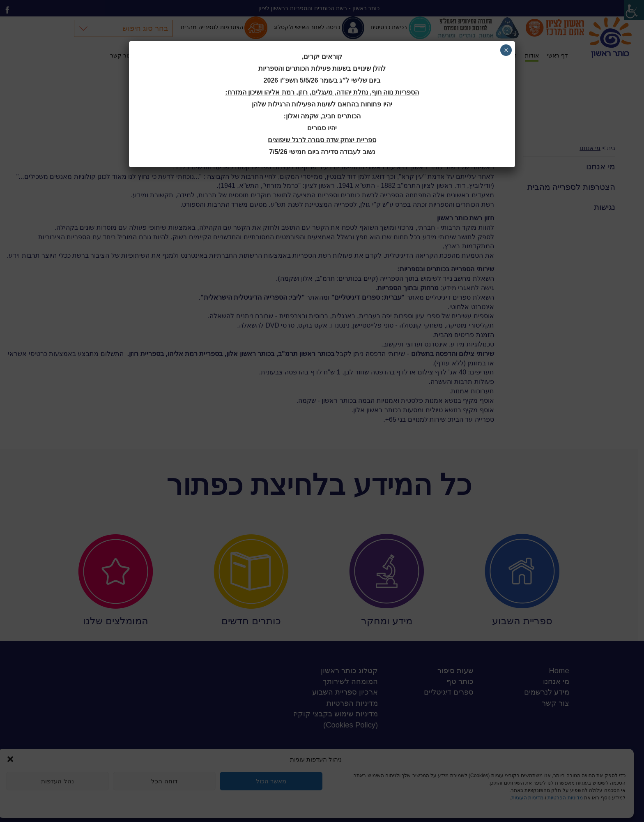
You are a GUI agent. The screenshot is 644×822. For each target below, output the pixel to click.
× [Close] (506, 50)
